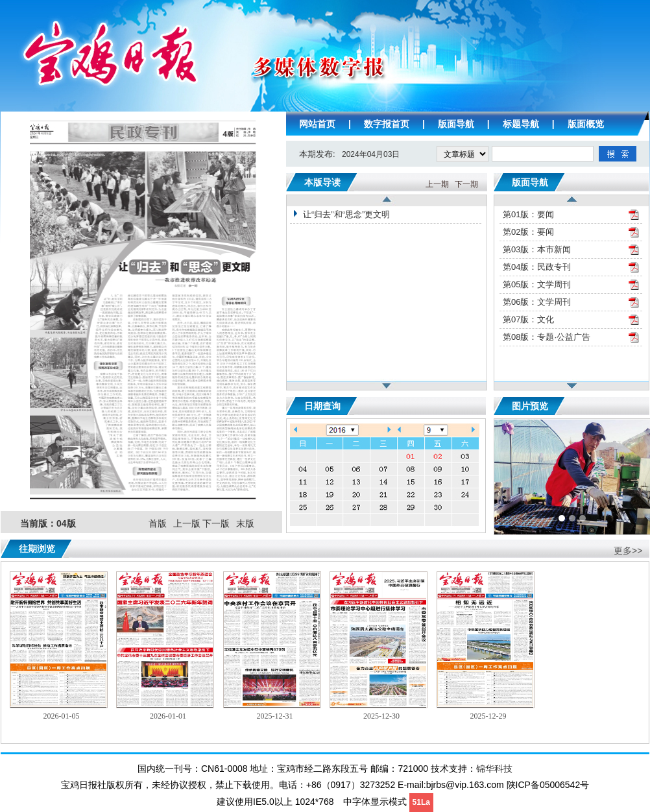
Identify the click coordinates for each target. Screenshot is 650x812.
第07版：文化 (528, 319)
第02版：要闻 (528, 232)
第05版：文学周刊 (537, 284)
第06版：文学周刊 (537, 302)
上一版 (187, 524)
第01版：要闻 (528, 214)
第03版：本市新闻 (537, 249)
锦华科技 (494, 769)
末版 (245, 524)
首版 (158, 524)
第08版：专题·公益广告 (547, 337)
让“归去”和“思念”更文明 (346, 214)
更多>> (628, 551)
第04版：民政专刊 (537, 267)
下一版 (216, 524)
